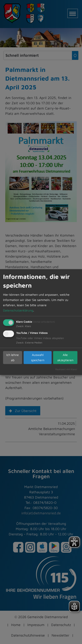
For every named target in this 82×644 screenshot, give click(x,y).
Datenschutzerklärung (18, 310)
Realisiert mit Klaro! (66, 369)
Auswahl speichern (38, 357)
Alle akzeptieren (65, 357)
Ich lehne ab (13, 357)
